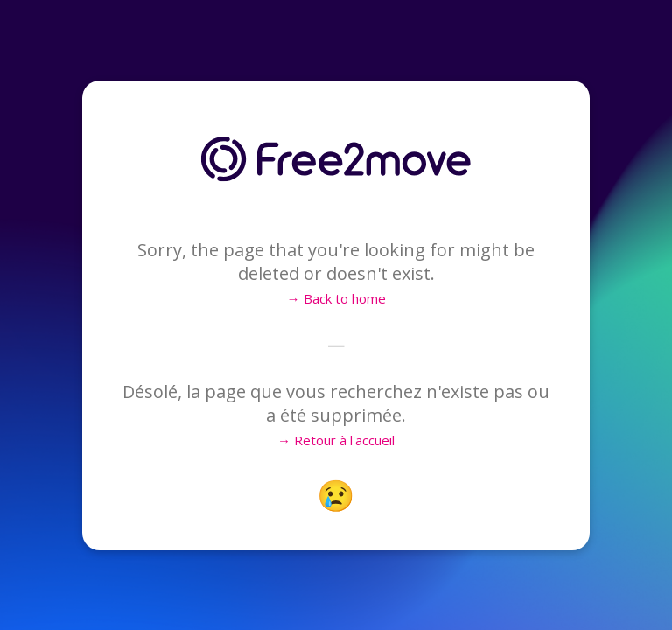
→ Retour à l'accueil (336, 440)
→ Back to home (336, 298)
